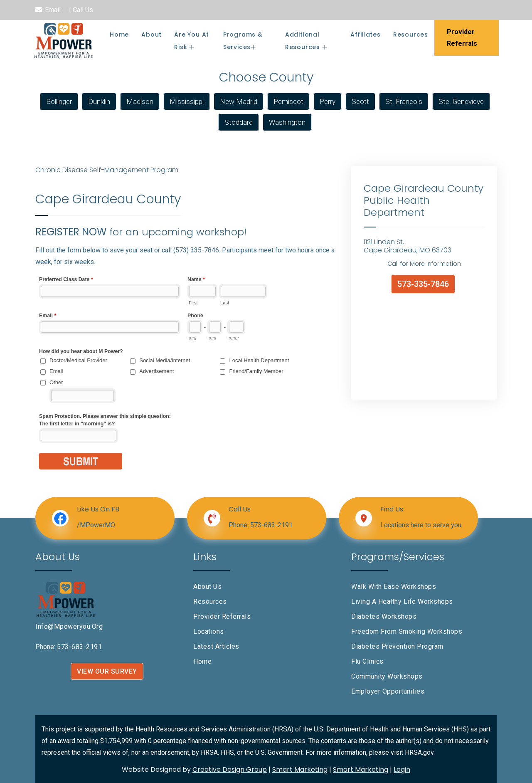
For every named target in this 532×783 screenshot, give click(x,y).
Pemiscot (288, 101)
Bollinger (59, 101)
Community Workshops (387, 676)
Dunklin (99, 101)
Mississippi (187, 101)
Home (119, 35)
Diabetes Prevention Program (397, 646)
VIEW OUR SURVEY (107, 671)
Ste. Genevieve (461, 101)
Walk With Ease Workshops (394, 587)
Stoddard (239, 122)
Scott (360, 101)
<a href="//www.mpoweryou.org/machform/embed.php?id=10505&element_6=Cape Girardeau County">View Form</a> (187, 382)
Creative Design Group (230, 769)
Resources (411, 35)
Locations (209, 631)
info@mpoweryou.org (69, 626)
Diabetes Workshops (384, 616)
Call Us (83, 10)
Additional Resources (304, 41)
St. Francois (404, 101)
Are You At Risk (192, 41)
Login (402, 769)
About (151, 35)
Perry (328, 101)
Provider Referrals (222, 616)
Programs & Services (243, 41)
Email (53, 10)
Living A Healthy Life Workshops (402, 601)
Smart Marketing (300, 769)
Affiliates (366, 35)
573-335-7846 (423, 284)
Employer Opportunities (388, 691)
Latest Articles (216, 646)
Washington (287, 122)
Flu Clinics (367, 661)
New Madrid (239, 101)
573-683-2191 (271, 525)
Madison (140, 101)
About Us (207, 587)
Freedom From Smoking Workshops (407, 631)
